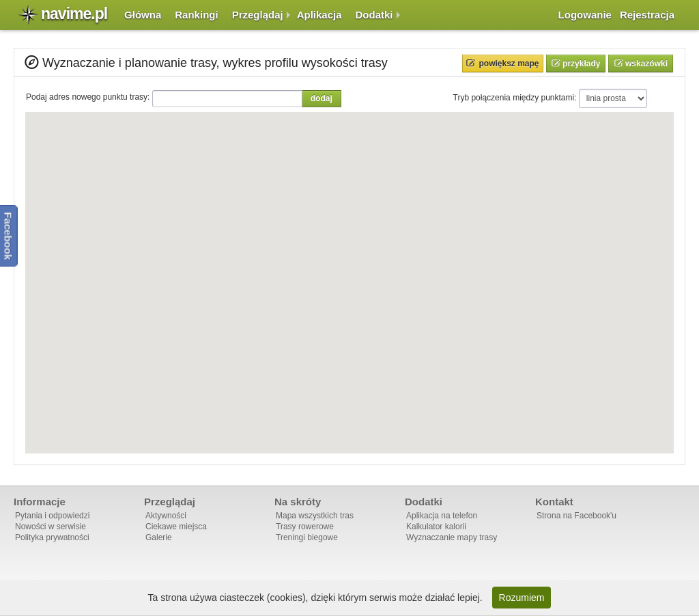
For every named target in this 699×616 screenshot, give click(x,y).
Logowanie (585, 15)
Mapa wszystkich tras (315, 516)
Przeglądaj (258, 15)
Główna (143, 15)
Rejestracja (647, 15)
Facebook (9, 236)
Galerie (159, 537)
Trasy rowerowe (305, 527)
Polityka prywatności (52, 537)
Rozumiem (522, 598)
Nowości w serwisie (51, 527)
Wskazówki (645, 64)
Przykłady (581, 64)
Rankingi (196, 15)
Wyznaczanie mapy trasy (452, 537)
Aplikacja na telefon (442, 516)
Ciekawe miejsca (176, 527)
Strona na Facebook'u (576, 516)
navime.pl (74, 14)
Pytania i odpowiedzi (52, 516)
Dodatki (374, 15)
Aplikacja (319, 15)
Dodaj (322, 98)
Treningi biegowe (307, 537)
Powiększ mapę (509, 64)
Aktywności (166, 516)
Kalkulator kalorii (436, 527)
